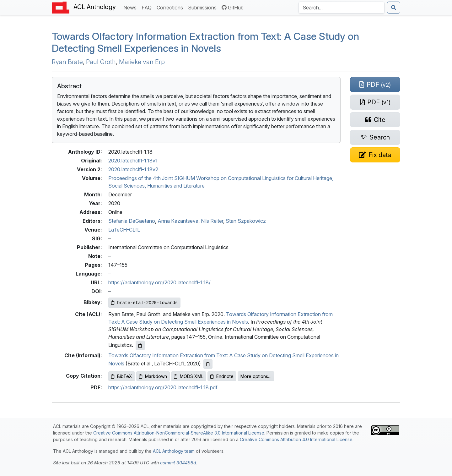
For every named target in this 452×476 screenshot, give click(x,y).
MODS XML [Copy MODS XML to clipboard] (189, 376)
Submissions (204, 7)
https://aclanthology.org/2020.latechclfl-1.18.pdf (163, 387)
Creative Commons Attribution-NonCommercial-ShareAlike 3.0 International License (179, 433)
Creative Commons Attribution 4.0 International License (296, 439)
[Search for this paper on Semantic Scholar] (375, 137)
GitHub (233, 8)
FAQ (148, 7)
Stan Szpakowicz (246, 221)
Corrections (171, 7)
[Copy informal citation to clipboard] (208, 364)
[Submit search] (394, 8)
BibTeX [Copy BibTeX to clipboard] (122, 376)
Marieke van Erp (142, 62)
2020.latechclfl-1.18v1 (133, 161)
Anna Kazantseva (178, 221)
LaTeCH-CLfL (124, 230)
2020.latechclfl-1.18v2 (133, 169)
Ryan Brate (67, 62)
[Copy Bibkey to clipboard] (144, 303)
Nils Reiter (212, 221)
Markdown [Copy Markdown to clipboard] (153, 376)
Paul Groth (101, 62)
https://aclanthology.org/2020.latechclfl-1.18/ (159, 282)
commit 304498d (178, 463)
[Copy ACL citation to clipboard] (140, 345)
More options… (256, 376)
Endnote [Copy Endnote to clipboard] (222, 376)
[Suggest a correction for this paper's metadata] (375, 155)
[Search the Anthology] (342, 8)
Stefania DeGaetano (132, 221)
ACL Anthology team (174, 451)
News (131, 7)
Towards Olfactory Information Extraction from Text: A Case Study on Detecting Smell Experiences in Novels (205, 42)
